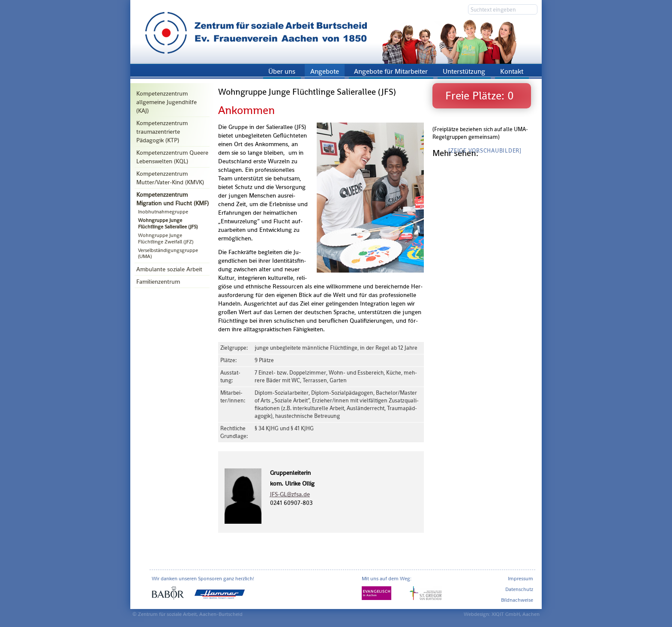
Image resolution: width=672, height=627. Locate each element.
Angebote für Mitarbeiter (391, 71)
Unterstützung (464, 71)
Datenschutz (519, 589)
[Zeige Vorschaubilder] (485, 151)
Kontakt (512, 71)
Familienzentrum (158, 282)
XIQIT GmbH (506, 614)
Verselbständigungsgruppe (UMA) (168, 253)
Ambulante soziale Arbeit (169, 269)
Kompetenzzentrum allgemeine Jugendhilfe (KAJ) (166, 102)
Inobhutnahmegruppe (163, 212)
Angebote (325, 71)
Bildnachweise (517, 600)
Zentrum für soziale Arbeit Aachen (336, 32)
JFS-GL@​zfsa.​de (290, 494)
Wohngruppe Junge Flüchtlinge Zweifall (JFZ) (166, 238)
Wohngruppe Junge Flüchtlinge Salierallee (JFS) (168, 223)
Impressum (520, 579)
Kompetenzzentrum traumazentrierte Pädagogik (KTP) (162, 132)
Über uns (282, 71)
